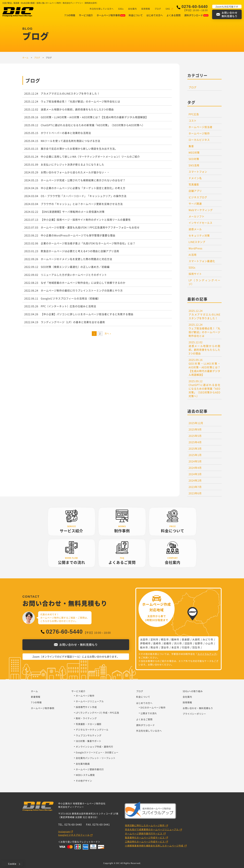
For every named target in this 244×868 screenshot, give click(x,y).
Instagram (64, 831)
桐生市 (165, 639)
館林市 (175, 639)
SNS (167, 9)
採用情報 (145, 9)
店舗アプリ (195, 191)
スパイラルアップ (207, 654)
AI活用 (193, 255)
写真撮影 (194, 184)
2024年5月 (195, 461)
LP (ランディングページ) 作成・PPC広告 (97, 713)
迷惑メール (195, 229)
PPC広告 (194, 114)
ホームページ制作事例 (111, 15)
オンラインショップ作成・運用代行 (94, 747)
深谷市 (165, 647)
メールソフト (197, 216)
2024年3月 (195, 474)
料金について (136, 15)
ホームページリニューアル (90, 701)
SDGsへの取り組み (193, 691)
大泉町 (196, 639)
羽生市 (196, 647)
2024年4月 (195, 468)
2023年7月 (195, 487)
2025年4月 (195, 442)
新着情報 (36, 697)
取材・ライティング (86, 718)
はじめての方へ (155, 15)
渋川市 (178, 643)
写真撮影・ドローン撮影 (89, 724)
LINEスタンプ (197, 242)
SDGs (120, 9)
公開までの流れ (149, 713)
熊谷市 (154, 647)
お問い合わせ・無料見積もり (198, 708)
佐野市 (199, 643)
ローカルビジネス (199, 140)
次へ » (108, 333)
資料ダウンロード (196, 15)
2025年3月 (195, 448)
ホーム (34, 691)
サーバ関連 (195, 204)
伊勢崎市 (145, 643)
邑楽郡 (186, 639)
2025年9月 (195, 429)
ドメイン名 (195, 178)
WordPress (195, 248)
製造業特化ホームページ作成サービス (145, 837)
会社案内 (131, 9)
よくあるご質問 (144, 719)
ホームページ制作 (199, 133)
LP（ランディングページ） (204, 282)
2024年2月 (195, 480)
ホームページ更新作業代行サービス (144, 833)
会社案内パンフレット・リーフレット (96, 758)
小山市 (209, 643)
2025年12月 (196, 423)
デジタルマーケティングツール (92, 730)
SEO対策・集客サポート (89, 741)
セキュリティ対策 (199, 235)
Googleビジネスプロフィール (74, 835)
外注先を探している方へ (100, 9)
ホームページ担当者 (201, 127)
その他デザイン (84, 781)
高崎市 (157, 643)
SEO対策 (194, 159)
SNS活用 (194, 165)
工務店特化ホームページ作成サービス (145, 842)
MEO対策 (194, 152)
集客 (191, 146)
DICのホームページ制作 (153, 707)
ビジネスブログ (198, 197)
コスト (193, 121)
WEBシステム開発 (85, 775)
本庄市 (175, 647)
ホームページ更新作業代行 (90, 769)
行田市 (186, 647)
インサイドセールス (201, 223)
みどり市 (208, 639)
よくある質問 (174, 15)
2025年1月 (195, 455)
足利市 (154, 639)
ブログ (157, 9)
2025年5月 (195, 436)
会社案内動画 (83, 764)
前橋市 (168, 643)
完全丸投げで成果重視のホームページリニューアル (152, 829)
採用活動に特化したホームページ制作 (145, 825)
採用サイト (195, 274)
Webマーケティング (201, 210)
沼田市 (188, 643)
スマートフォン (198, 172)
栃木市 (144, 647)
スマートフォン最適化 (202, 261)
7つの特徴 (70, 15)
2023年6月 (195, 493)
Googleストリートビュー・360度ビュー (97, 752)
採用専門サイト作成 (86, 707)
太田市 (144, 639)
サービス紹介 (86, 15)
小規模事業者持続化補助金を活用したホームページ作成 (154, 846)
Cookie (12, 864)
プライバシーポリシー (194, 714)
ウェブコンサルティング (89, 735)
